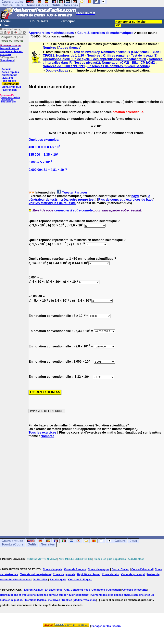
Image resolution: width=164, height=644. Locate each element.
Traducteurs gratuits (11, 97)
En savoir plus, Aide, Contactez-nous (67, 590)
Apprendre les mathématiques (51, 33)
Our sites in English (80, 579)
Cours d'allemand (142, 569)
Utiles (5, 25)
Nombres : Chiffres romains (108, 55)
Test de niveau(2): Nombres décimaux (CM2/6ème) (111, 52)
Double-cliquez (57, 70)
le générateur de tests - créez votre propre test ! (89, 198)
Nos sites (71, 5)
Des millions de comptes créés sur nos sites (11, 50)
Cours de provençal (133, 574)
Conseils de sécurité (135, 590)
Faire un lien (9, 90)
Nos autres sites (9, 102)
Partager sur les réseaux (106, 626)
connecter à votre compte (74, 210)
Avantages (7, 60)
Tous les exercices (42, 432)
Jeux (19, 5)
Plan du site (9, 81)
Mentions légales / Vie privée (43, 600)
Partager (81, 192)
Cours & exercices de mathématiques (105, 33)
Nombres (50, 48)
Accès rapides (10, 72)
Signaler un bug (11, 87)
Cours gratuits (12, 541)
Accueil (6, 21)
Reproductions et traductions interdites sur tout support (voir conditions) (45, 595)
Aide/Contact (9, 75)
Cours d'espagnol (99, 569)
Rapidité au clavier (88, 574)
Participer (68, 21)
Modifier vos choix (85, 600)
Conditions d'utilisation (106, 590)
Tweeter (68, 192)
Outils (56, 5)
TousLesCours (37, 5)
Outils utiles (40, 579)
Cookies (67, 600)
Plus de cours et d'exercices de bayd (126, 200)
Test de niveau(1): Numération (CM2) (102, 63)
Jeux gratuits (7, 100)
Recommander (10, 84)
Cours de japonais (64, 574)
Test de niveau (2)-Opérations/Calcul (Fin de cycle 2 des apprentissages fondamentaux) (101, 57)
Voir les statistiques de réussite (52, 203)
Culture (7, 5)
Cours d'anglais (52, 569)
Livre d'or (7, 78)
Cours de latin (111, 574)
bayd (135, 196)
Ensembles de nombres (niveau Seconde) (119, 66)
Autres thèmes (69, 48)
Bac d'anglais (58, 579)
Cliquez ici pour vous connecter (12, 39)
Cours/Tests (39, 21)
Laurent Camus (33, 590)
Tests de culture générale (35, 574)
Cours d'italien (120, 569)
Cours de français (75, 569)
